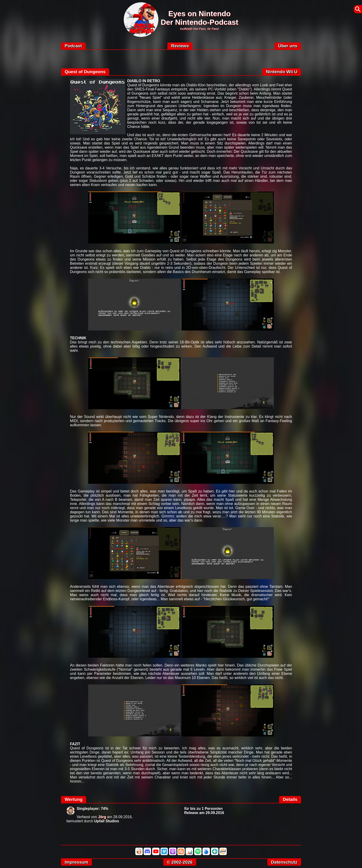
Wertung (74, 799)
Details (290, 799)
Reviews (180, 46)
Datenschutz (284, 862)
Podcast (73, 46)
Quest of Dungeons (85, 72)
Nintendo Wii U (282, 72)
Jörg (102, 817)
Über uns (288, 46)
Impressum (76, 862)
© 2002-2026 (180, 862)
